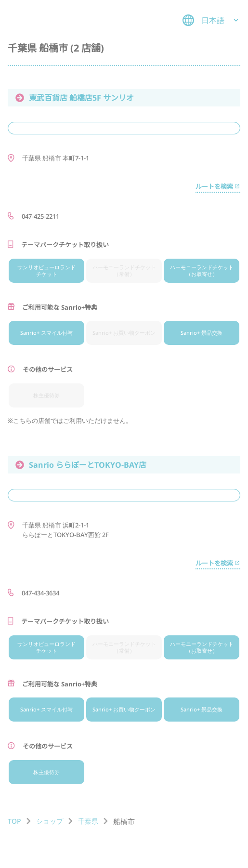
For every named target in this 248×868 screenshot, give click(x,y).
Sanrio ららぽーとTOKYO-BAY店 (81, 465)
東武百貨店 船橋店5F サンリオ (75, 98)
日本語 (211, 20)
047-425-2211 (40, 216)
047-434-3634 (40, 593)
